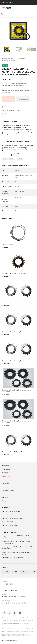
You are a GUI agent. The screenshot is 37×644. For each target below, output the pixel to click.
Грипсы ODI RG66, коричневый (12, 515)
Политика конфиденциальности (9, 640)
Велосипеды (6, 469)
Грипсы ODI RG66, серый (10, 522)
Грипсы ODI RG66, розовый (11, 511)
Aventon (25, 572)
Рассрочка (5, 494)
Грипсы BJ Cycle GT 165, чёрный (13, 558)
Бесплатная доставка (12, 107)
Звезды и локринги (8, 61)
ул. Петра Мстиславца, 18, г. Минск (13, 597)
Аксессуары (6, 473)
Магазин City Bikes (8, 58)
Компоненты (21, 58)
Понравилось (23, 99)
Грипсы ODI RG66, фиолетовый (12, 518)
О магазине (6, 487)
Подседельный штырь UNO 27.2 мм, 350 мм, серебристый (17, 537)
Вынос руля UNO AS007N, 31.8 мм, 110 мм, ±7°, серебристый (16, 542)
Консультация (6, 501)
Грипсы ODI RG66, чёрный (11, 525)
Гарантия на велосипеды (13, 110)
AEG (15, 572)
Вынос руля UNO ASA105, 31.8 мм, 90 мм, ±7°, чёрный (17, 553)
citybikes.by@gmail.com (9, 590)
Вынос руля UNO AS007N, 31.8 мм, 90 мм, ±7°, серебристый (17, 548)
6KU (6, 572)
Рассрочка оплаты (11, 114)
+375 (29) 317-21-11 (8, 2)
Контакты (5, 497)
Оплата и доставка (8, 490)
